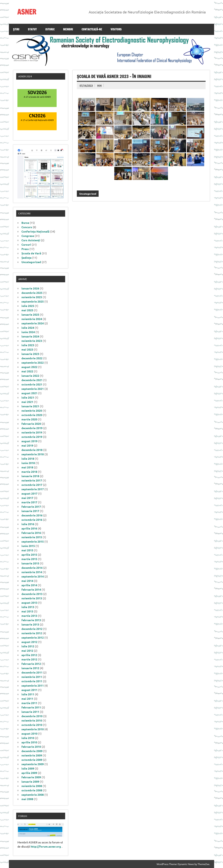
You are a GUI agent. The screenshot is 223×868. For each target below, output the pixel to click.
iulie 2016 (28, 524)
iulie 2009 (28, 768)
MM (99, 85)
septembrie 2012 (33, 637)
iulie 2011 (28, 694)
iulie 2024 (28, 328)
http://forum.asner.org (46, 846)
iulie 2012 (28, 646)
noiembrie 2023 (32, 341)
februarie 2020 (31, 424)
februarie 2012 (31, 664)
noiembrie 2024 (32, 319)
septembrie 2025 (33, 301)
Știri (16, 29)
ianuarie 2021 (30, 406)
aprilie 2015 (29, 555)
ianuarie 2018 (30, 476)
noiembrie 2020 (32, 411)
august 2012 (29, 642)
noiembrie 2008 (32, 786)
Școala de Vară (31, 253)
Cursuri (26, 244)
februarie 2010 (31, 747)
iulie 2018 (28, 459)
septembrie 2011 (33, 685)
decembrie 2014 (32, 568)
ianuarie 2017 (30, 511)
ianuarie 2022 (30, 376)
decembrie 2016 (32, 515)
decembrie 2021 (32, 380)
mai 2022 (27, 371)
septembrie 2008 (33, 795)
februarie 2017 (31, 507)
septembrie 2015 (33, 541)
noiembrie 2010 (32, 720)
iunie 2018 (28, 463)
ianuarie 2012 (30, 668)
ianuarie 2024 (30, 336)
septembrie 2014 (33, 576)
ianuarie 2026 (30, 288)
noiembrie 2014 (32, 572)
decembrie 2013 (32, 594)
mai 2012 (27, 651)
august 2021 (29, 393)
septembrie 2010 (33, 729)
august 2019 (29, 441)
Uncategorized (88, 194)
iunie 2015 (28, 546)
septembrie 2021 (33, 389)
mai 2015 (27, 550)
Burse (25, 223)
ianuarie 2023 (30, 354)
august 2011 (29, 690)
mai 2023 (27, 349)
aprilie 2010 (29, 742)
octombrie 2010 (32, 725)
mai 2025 (27, 310)
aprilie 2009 (29, 773)
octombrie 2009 (32, 760)
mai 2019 (27, 445)
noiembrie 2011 (32, 677)
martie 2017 (29, 502)
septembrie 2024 (33, 323)
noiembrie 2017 (32, 480)
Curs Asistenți (31, 240)
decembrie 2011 (32, 672)
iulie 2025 (28, 306)
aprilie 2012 (29, 655)
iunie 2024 (28, 332)
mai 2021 (27, 402)
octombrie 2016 (32, 520)
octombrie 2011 (32, 681)
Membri (68, 29)
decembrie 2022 (32, 358)
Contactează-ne (92, 29)
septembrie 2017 (33, 489)
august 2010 (29, 733)
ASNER (27, 12)
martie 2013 (29, 616)
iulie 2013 (28, 607)
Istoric (50, 29)
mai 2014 (27, 581)
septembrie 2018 (33, 454)
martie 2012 (29, 659)
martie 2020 (29, 419)
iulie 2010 (28, 738)
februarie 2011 (31, 707)
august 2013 (29, 603)
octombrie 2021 (32, 384)
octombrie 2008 (32, 790)
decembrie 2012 (32, 629)
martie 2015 (29, 559)
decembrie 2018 (32, 450)
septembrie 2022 (33, 363)
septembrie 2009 (33, 764)
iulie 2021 (28, 397)
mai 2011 (27, 699)
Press (25, 249)
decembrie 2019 (32, 428)
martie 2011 (29, 703)
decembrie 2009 (32, 751)
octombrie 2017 (32, 485)
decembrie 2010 (32, 716)
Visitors (116, 29)
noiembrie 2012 (32, 633)
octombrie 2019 (32, 437)
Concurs (27, 227)
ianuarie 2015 (30, 563)
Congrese (28, 236)
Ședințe (26, 258)
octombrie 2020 (32, 415)
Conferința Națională (35, 231)
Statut (32, 29)
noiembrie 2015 (32, 537)
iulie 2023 (28, 345)
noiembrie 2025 (32, 297)
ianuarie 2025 (30, 315)
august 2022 (29, 367)
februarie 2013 (31, 620)
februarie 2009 (31, 777)
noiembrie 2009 (32, 755)
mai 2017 (27, 498)
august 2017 (29, 493)
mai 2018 (27, 467)
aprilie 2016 (29, 528)
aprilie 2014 (29, 585)
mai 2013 (27, 611)
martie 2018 (29, 472)
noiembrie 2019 (32, 432)
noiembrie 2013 (32, 598)
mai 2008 (27, 799)
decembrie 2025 (32, 293)
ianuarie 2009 (30, 781)
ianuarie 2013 (30, 624)
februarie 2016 (31, 533)
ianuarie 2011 (30, 712)
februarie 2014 (31, 589)
